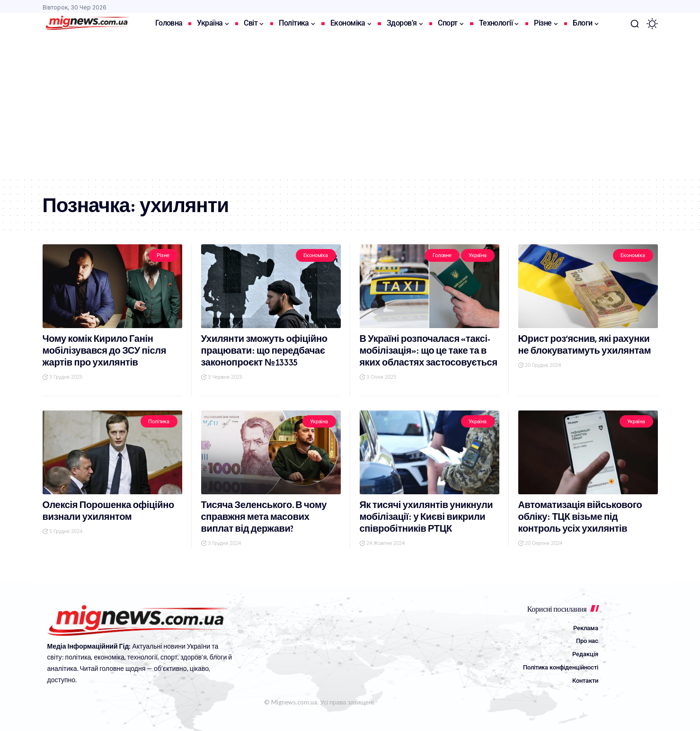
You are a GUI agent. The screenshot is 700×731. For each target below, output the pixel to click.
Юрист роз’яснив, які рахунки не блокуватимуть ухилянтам (585, 345)
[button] (635, 24)
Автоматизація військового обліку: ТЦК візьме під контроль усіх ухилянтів (580, 517)
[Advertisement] (350, 106)
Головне (442, 255)
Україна (478, 255)
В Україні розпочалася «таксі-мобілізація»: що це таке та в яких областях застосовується (429, 351)
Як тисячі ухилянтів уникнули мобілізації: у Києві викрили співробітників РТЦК (426, 517)
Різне (163, 255)
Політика (159, 422)
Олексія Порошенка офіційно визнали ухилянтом (108, 511)
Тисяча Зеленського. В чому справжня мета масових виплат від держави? (264, 517)
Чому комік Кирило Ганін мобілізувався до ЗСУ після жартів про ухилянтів (105, 351)
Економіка (316, 255)
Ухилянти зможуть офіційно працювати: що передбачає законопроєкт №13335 (264, 351)
